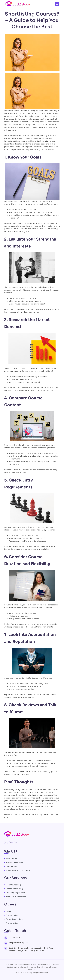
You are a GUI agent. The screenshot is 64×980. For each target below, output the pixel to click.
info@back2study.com (18, 943)
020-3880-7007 (16, 938)
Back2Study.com (15, 815)
